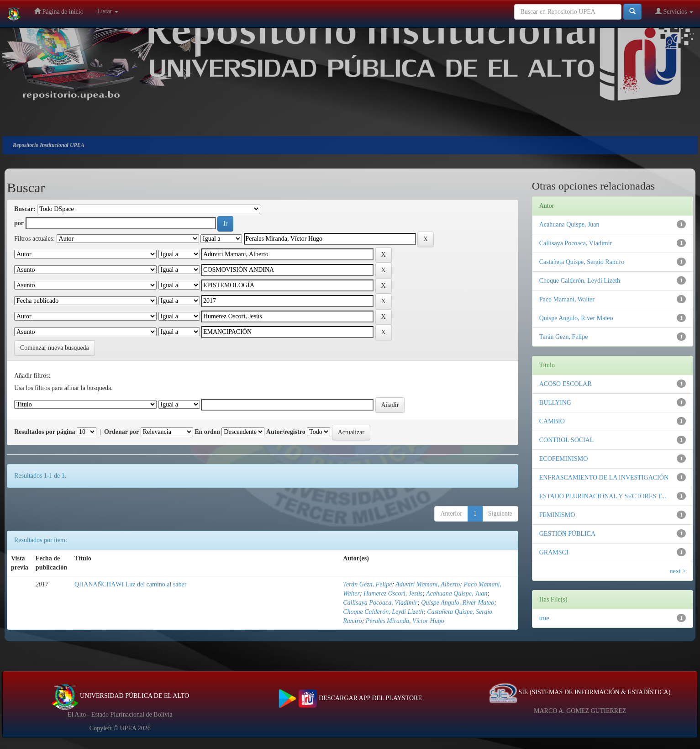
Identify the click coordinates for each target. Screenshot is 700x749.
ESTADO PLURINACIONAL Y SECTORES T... (603, 496)
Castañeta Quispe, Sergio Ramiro (582, 262)
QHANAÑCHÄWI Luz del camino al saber (130, 584)
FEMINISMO (557, 515)
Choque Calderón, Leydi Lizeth (383, 612)
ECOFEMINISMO (564, 459)
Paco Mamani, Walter (567, 299)
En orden (207, 432)
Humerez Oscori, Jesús (393, 593)
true (544, 618)
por (19, 223)
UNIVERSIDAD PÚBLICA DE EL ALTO (120, 696)
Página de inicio (59, 11)
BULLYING (555, 403)
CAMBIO (552, 421)
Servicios (674, 11)
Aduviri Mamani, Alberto (428, 584)
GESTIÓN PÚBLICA (567, 534)
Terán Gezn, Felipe (367, 584)
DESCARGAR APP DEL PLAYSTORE (350, 698)
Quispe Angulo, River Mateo (458, 603)
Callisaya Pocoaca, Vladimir (380, 603)
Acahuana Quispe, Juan (457, 593)
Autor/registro (286, 432)
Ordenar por (121, 432)
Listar (108, 11)
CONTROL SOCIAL (567, 440)
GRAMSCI (554, 552)
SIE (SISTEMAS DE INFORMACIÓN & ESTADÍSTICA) (580, 692)
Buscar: (25, 209)
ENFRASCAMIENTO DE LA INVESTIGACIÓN (604, 477)
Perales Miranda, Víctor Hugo (405, 621)
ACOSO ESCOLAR (566, 384)
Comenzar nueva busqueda (55, 348)
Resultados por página (45, 432)
